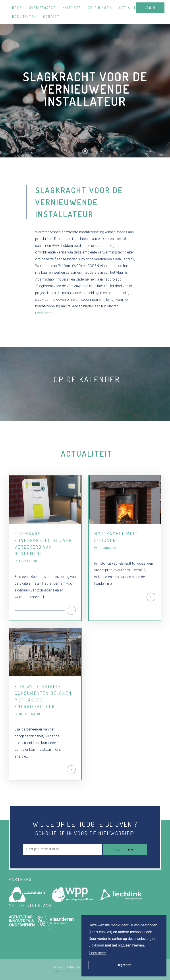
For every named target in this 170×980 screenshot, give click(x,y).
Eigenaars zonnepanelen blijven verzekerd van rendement (44, 544)
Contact (51, 17)
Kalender (72, 8)
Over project (42, 8)
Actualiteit (130, 8)
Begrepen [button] (124, 965)
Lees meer (43, 313)
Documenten (24, 17)
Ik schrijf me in (125, 849)
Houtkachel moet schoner (117, 537)
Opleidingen (100, 8)
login (150, 8)
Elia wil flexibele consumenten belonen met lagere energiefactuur (43, 696)
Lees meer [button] (98, 953)
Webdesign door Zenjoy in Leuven (73, 971)
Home (17, 8)
